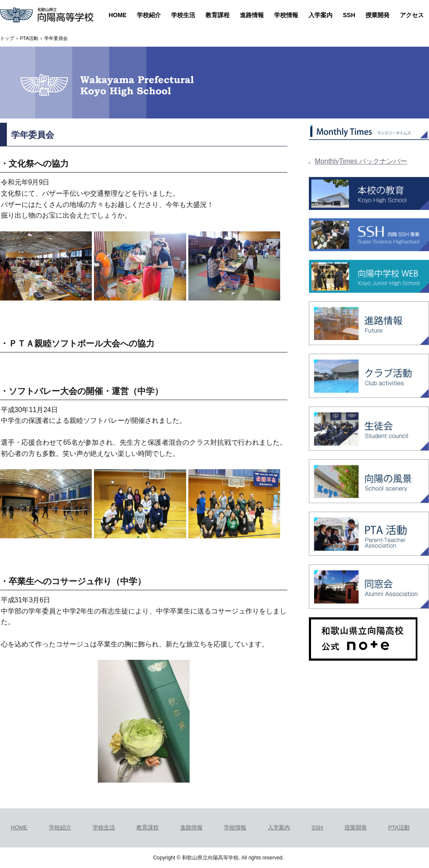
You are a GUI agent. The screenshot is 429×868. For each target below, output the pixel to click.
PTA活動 (399, 827)
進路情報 (252, 15)
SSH (349, 15)
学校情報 (286, 15)
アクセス (412, 15)
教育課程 (218, 15)
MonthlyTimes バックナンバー (361, 161)
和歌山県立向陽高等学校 (47, 16)
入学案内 (320, 15)
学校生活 (183, 15)
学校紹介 (149, 15)
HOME (118, 15)
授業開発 (378, 15)
